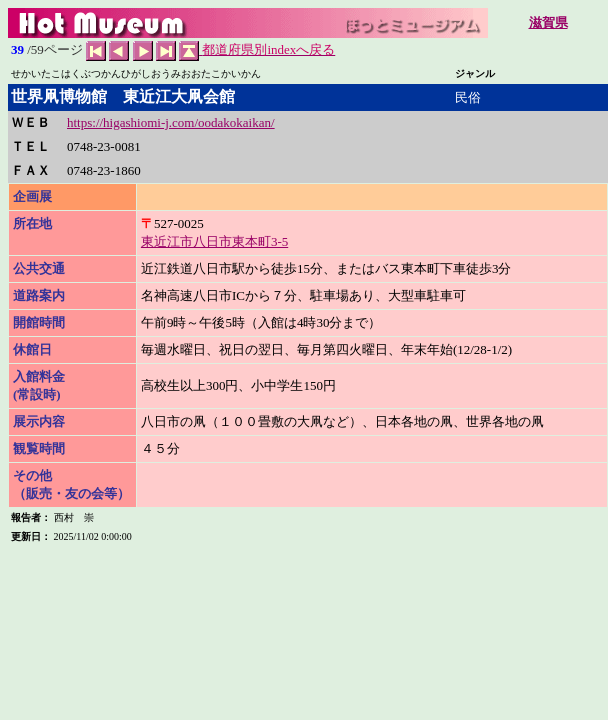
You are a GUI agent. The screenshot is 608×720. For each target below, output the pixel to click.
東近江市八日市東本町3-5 (214, 241)
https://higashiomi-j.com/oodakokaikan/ (171, 122)
